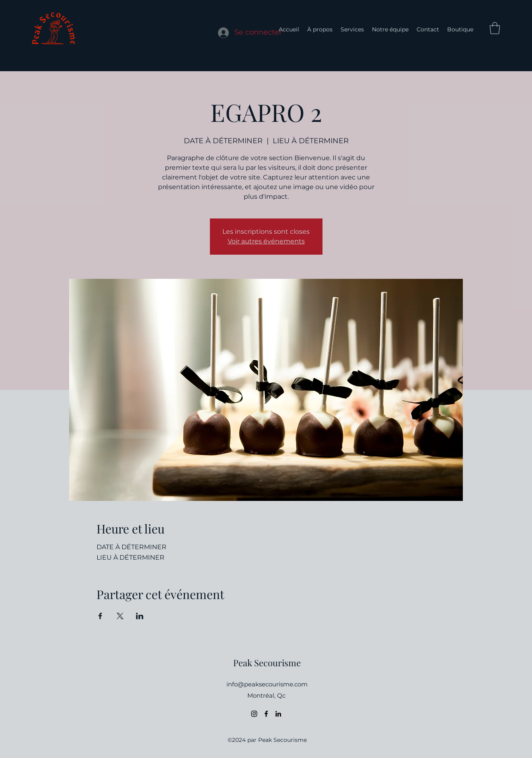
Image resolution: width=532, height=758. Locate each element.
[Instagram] (254, 714)
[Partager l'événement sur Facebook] (100, 616)
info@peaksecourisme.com (267, 684)
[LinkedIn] (278, 714)
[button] (495, 28)
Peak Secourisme (267, 663)
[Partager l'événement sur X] (120, 616)
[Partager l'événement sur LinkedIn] (140, 616)
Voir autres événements (266, 241)
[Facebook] (266, 714)
